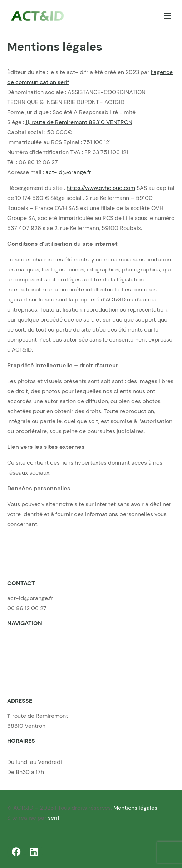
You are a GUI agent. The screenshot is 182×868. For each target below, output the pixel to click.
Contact (18, 679)
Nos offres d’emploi (32, 669)
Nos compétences (31, 649)
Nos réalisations (28, 659)
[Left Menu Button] (167, 16)
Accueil (17, 639)
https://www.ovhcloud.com (101, 188)
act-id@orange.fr (68, 172)
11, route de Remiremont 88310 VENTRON (79, 122)
